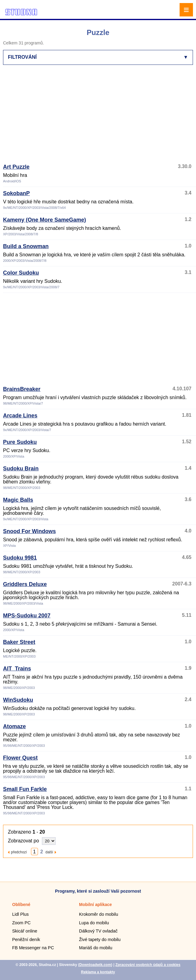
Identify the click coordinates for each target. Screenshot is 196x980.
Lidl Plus (20, 914)
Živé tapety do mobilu (100, 940)
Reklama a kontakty (98, 972)
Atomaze (14, 726)
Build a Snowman (26, 246)
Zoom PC (21, 923)
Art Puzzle (16, 167)
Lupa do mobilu (94, 923)
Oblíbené (21, 904)
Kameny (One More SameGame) (45, 220)
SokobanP (16, 193)
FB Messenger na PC (33, 948)
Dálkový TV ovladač (98, 931)
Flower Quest (20, 758)
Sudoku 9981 (20, 558)
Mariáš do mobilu (96, 948)
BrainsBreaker (22, 389)
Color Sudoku (21, 273)
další (49, 852)
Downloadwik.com (95, 965)
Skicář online (25, 931)
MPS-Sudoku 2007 (27, 616)
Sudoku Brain (21, 469)
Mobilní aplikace (95, 904)
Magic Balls (18, 500)
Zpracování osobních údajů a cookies (148, 965)
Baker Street (19, 642)
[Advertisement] (100, 117)
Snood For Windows (29, 531)
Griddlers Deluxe (25, 584)
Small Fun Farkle (25, 789)
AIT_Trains (17, 669)
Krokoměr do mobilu (99, 914)
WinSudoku (18, 700)
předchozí (19, 852)
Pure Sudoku (20, 442)
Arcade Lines (20, 416)
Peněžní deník (26, 940)
